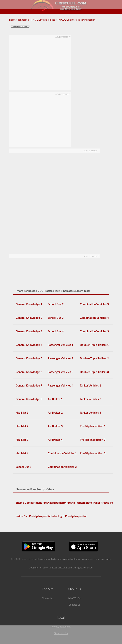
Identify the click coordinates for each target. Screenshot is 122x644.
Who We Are (74, 598)
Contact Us (74, 605)
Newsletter (48, 598)
